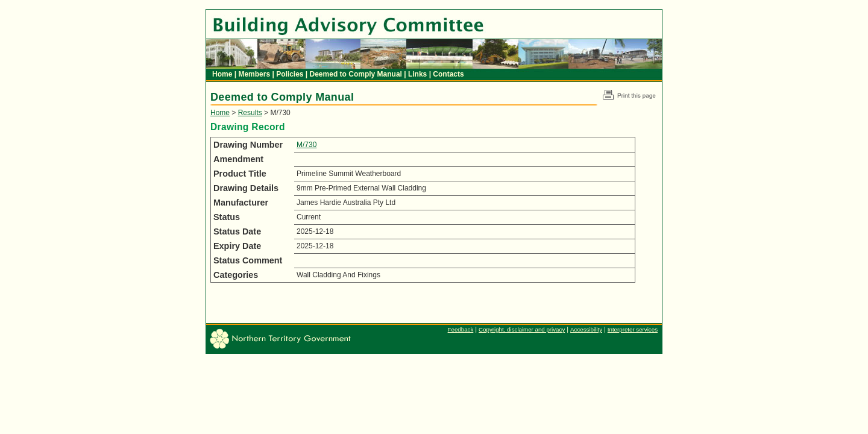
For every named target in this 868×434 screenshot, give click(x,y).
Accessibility (586, 329)
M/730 (307, 145)
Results (250, 113)
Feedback (461, 329)
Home (223, 74)
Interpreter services (633, 329)
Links (419, 74)
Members (255, 74)
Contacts (448, 74)
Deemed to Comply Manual (357, 74)
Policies (291, 74)
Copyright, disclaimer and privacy (522, 329)
